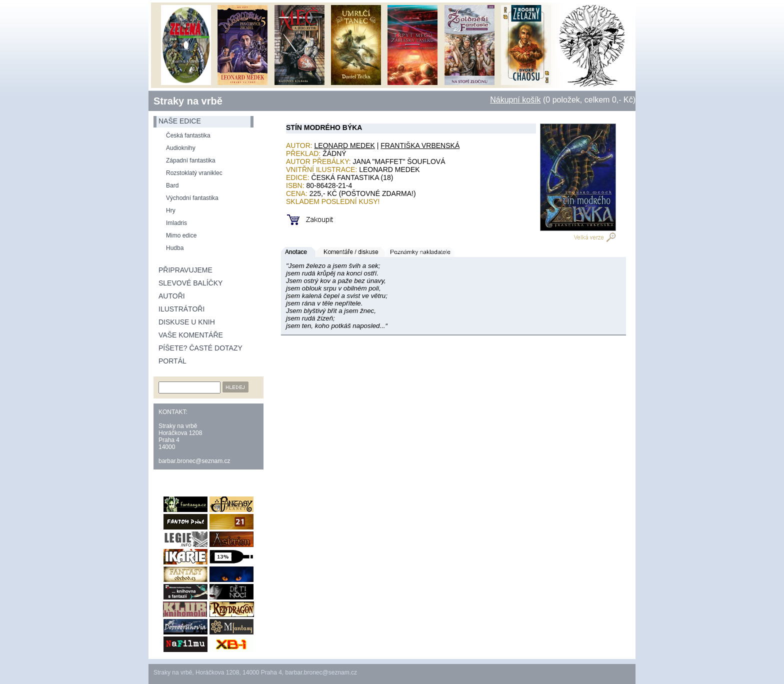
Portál (172, 361)
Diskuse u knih (187, 322)
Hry (171, 210)
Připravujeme (185, 270)
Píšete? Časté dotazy (200, 348)
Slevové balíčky (190, 283)
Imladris (176, 223)
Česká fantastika (188, 135)
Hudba (175, 248)
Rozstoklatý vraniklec (194, 173)
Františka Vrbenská (420, 145)
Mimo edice (181, 235)
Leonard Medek (345, 145)
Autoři (172, 296)
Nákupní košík (515, 100)
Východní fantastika (192, 198)
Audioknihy (181, 148)
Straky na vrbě (188, 101)
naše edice (180, 121)
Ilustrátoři (181, 309)
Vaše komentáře (191, 335)
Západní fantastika (191, 160)
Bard (172, 185)
